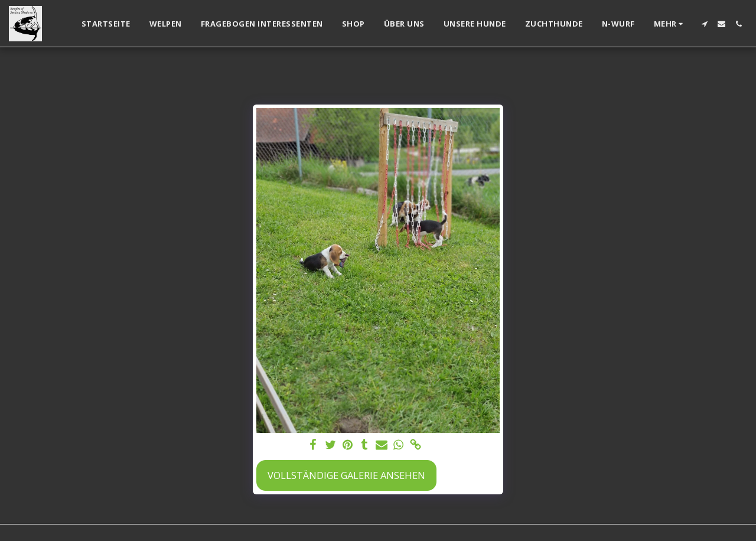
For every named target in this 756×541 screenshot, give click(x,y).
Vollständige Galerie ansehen (346, 475)
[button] (704, 24)
